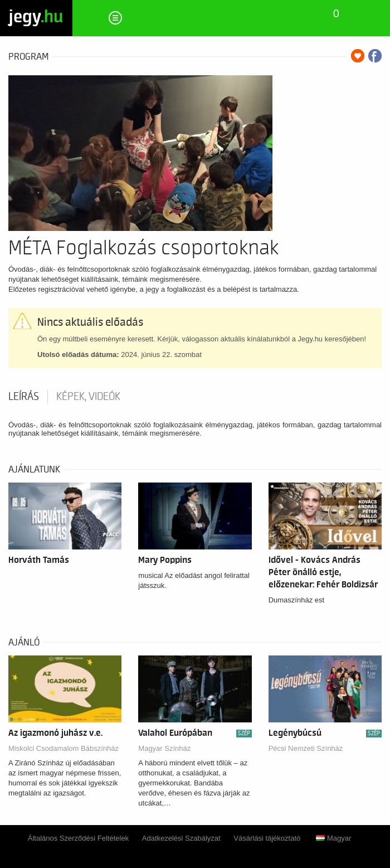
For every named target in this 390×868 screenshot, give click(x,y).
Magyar (333, 838)
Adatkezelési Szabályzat (181, 838)
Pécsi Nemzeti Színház (306, 748)
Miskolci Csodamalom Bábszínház (64, 748)
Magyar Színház (164, 748)
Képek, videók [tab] (88, 397)
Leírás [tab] (24, 397)
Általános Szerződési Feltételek (78, 838)
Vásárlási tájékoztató (267, 838)
